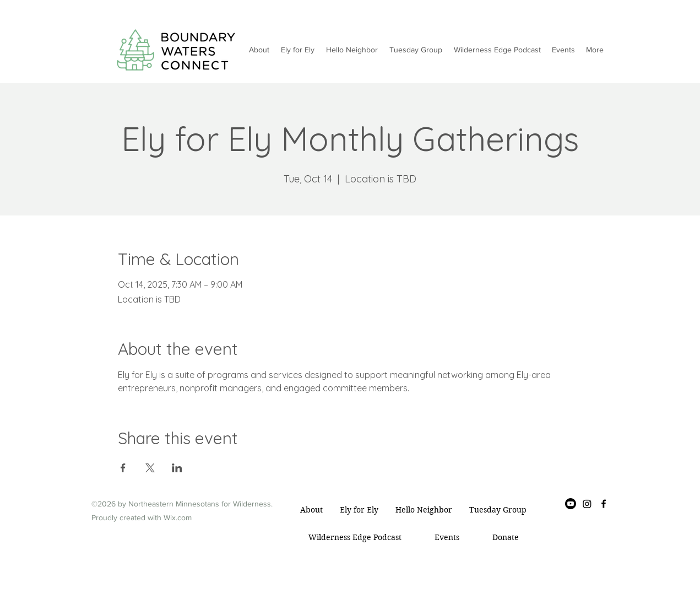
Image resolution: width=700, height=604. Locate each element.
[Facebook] (604, 504)
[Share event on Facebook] (123, 468)
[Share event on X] (150, 468)
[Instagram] (587, 504)
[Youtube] (571, 504)
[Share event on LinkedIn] (177, 468)
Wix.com (178, 517)
